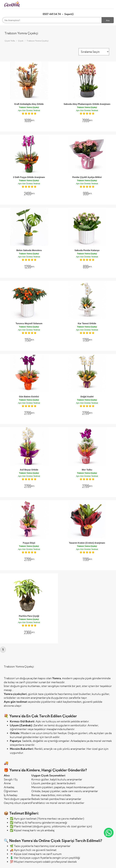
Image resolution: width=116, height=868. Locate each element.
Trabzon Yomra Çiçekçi (38, 41)
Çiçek (21, 41)
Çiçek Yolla (10, 41)
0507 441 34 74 (52, 14)
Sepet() (69, 14)
